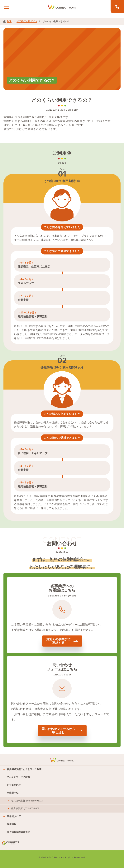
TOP (7, 21)
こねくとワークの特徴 (18, 777)
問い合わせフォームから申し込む (62, 731)
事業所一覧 (13, 793)
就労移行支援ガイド (27, 21)
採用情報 (12, 824)
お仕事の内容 (14, 785)
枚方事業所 (26, 809)
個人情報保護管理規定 (18, 832)
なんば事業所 (28, 801)
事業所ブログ (14, 816)
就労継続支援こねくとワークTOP (24, 769)
